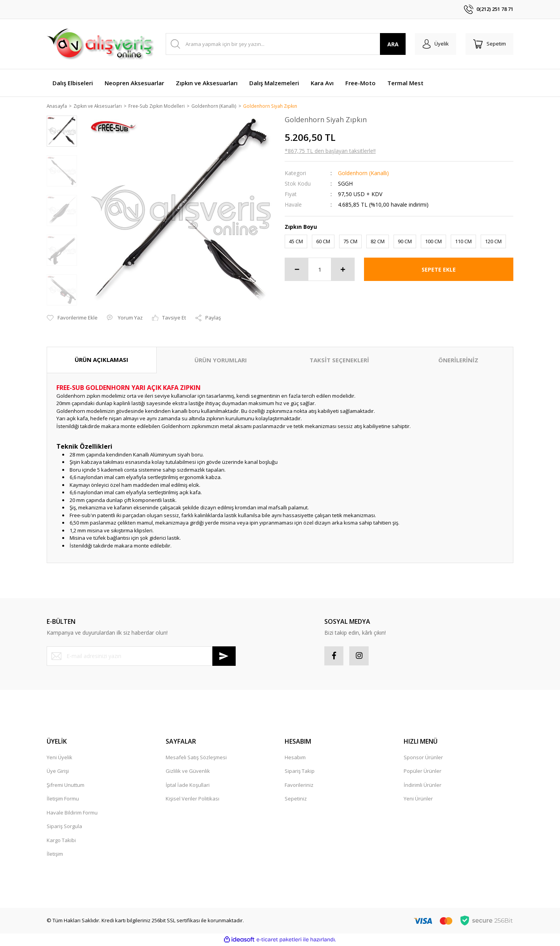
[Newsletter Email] (141, 656)
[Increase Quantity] (343, 270)
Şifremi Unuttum (66, 786)
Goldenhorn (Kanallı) (363, 173)
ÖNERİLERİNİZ (458, 361)
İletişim (55, 855)
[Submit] (224, 656)
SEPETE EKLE (439, 270)
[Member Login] (435, 44)
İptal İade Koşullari (188, 786)
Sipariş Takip (300, 772)
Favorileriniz (299, 786)
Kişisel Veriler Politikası (192, 800)
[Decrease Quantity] (297, 270)
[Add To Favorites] (72, 319)
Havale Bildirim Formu (72, 813)
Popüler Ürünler (423, 772)
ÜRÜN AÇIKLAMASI (101, 360)
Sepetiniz (296, 800)
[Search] (285, 44)
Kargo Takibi (61, 841)
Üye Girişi (58, 772)
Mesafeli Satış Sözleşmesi (196, 758)
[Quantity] (320, 270)
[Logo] (100, 44)
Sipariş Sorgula (64, 827)
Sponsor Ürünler (423, 758)
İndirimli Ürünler (423, 786)
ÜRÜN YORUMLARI (221, 361)
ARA (392, 44)
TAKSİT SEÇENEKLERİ (339, 361)
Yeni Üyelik (59, 758)
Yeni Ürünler (418, 800)
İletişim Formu (63, 800)
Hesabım (295, 758)
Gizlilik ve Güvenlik (188, 772)
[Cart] (489, 44)
